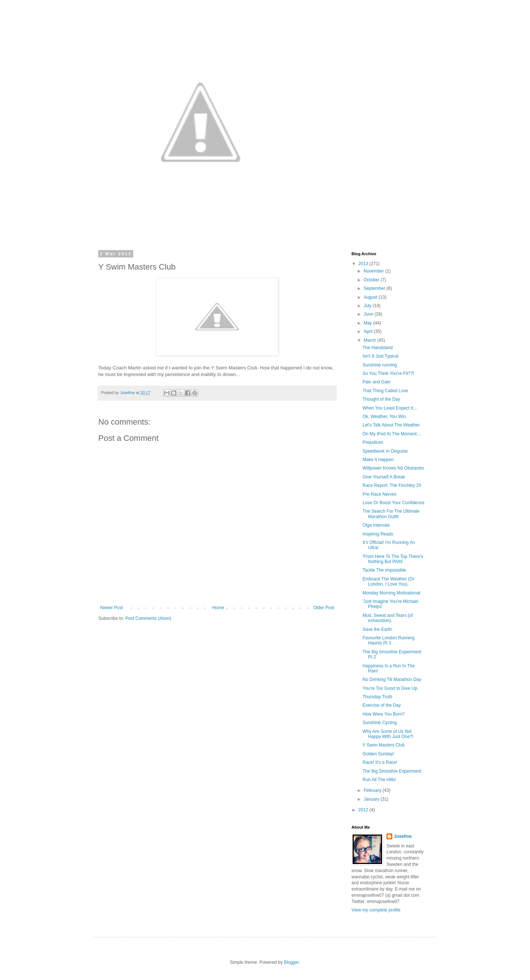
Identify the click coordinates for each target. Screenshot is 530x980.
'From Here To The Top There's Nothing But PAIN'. (393, 559)
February (373, 790)
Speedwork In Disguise (385, 451)
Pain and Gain (377, 382)
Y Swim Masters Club (384, 745)
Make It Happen (378, 460)
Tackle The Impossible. (385, 570)
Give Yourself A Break (384, 477)
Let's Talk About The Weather (391, 425)
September (375, 288)
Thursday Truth (377, 697)
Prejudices (373, 442)
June (369, 314)
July (368, 306)
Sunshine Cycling (380, 723)
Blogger (291, 962)
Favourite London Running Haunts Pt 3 (388, 640)
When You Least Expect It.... (390, 408)
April (369, 331)
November (374, 271)
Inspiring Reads (378, 534)
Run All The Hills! (379, 780)
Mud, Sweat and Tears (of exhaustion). (388, 618)
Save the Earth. (378, 629)
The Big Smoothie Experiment (392, 771)
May (368, 323)
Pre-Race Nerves (379, 494)
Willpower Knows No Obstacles (393, 468)
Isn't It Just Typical (380, 356)
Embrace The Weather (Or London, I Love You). (388, 582)
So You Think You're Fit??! (388, 373)
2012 (364, 810)
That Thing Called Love (385, 391)
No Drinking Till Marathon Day (392, 679)
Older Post (324, 608)
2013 (364, 264)
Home (218, 608)
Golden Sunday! (378, 754)
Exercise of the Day (382, 705)
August (371, 297)
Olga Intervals (376, 525)
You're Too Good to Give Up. (391, 688)
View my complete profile (376, 910)
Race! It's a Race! (380, 762)
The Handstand (378, 348)
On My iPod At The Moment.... (392, 434)
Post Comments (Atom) (148, 618)
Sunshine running (380, 365)
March (370, 340)
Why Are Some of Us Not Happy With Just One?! (388, 734)
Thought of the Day (381, 399)
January (372, 799)
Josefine (403, 836)
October (372, 280)
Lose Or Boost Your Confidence (393, 503)
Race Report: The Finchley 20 (392, 485)
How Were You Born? (384, 714)
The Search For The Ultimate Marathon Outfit (391, 514)
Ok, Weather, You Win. (385, 417)
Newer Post (112, 608)
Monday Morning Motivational (391, 593)
